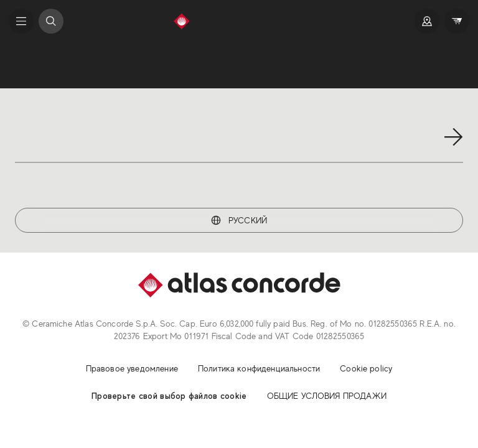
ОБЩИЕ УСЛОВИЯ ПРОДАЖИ (327, 396)
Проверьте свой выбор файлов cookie (169, 396)
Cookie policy (366, 368)
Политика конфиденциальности (259, 368)
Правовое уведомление (132, 368)
